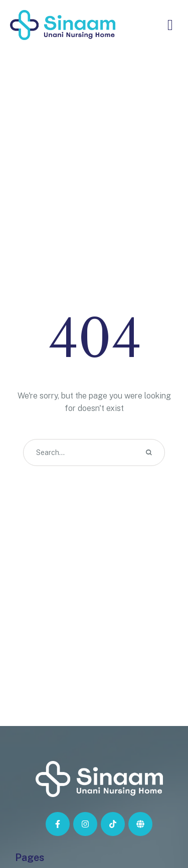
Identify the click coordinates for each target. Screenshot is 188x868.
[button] (160, 822)
